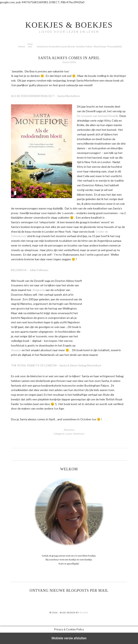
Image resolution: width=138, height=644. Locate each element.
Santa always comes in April (69, 58)
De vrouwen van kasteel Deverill (97, 116)
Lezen (69, 434)
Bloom (84, 612)
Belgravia (39, 290)
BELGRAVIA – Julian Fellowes (30, 270)
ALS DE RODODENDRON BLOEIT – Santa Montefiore (45, 96)
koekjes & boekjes (69, 25)
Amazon (16, 350)
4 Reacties (69, 430)
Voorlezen (79, 434)
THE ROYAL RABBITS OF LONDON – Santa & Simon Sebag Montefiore (56, 365)
